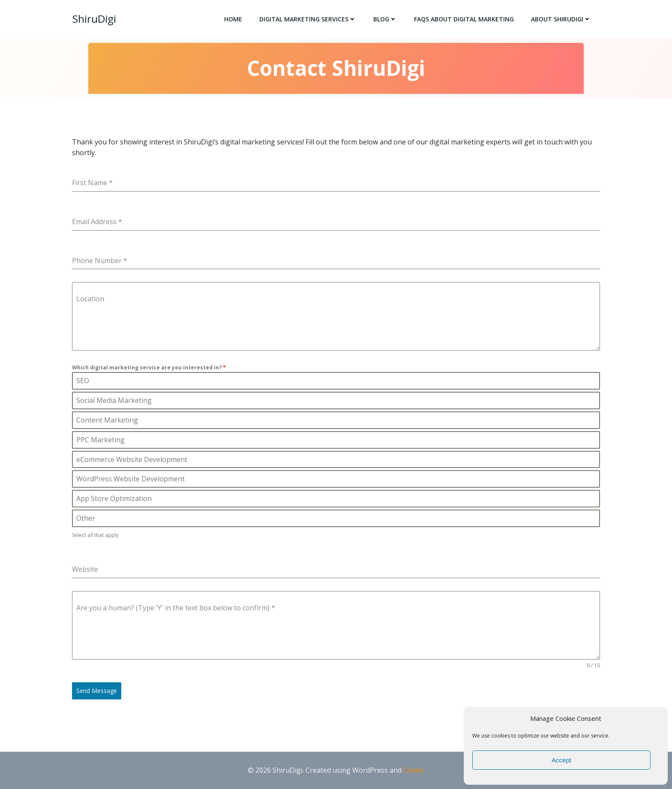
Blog (385, 19)
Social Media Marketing (114, 402)
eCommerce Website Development (132, 461)
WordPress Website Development (130, 481)
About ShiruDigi (561, 19)
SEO (82, 383)
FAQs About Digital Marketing (464, 19)
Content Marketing (107, 422)
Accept (561, 760)
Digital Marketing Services (308, 19)
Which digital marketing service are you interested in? (149, 368)
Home (234, 19)
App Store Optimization (114, 501)
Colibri (414, 770)
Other (85, 520)
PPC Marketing (100, 441)
